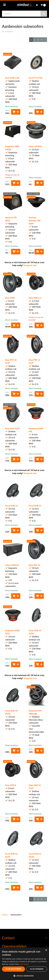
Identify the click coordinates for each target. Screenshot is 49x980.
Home (5, 915)
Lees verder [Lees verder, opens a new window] (24, 964)
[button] (24, 976)
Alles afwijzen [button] (37, 969)
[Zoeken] (44, 14)
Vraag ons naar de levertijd (12, 176)
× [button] (46, 950)
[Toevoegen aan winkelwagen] (16, 112)
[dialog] (24, 964)
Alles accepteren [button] (14, 969)
